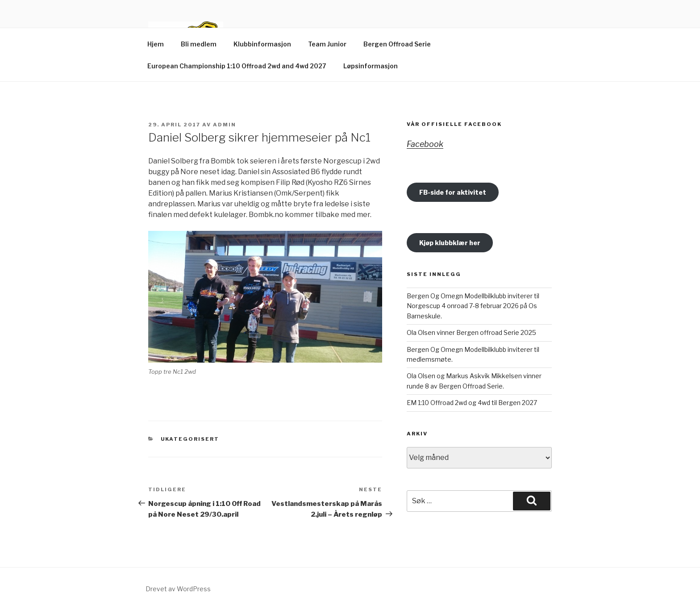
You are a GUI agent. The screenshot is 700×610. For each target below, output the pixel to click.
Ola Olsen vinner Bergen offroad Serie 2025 (471, 332)
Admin (225, 125)
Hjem (156, 44)
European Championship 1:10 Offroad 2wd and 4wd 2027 (237, 66)
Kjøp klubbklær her (450, 243)
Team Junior (327, 44)
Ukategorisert (190, 439)
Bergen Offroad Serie (397, 44)
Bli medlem (199, 44)
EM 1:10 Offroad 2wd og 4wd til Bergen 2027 (472, 403)
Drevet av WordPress (178, 589)
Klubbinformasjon (262, 44)
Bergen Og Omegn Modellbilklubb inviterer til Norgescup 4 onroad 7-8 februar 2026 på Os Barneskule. (473, 306)
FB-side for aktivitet (453, 192)
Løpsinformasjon (371, 66)
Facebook (425, 144)
